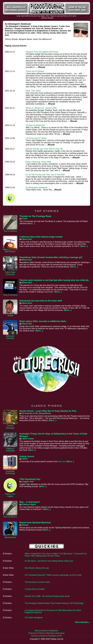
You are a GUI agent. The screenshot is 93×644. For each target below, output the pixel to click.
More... (31, 223)
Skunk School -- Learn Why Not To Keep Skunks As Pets (48, 411)
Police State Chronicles (10, 273)
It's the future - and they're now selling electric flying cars (49, 561)
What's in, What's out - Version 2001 (41, 108)
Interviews (60, 633)
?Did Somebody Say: (30, 479)
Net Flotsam (10, 252)
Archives (35, 636)
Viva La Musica (10, 231)
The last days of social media (37, 582)
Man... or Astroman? (30, 502)
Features (32, 633)
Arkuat (25, 525)
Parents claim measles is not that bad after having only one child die (54, 280)
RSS (60, 636)
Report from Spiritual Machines (35, 523)
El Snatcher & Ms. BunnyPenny (37, 413)
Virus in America (10, 295)
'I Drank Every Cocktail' (35, 589)
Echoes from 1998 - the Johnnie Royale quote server (47, 596)
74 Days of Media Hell (35, 125)
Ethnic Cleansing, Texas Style (38, 162)
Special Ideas (10, 537)
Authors (44, 631)
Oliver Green (28, 439)
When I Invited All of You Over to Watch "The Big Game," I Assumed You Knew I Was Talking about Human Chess (56, 555)
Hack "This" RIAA (33, 91)
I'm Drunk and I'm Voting (36, 138)
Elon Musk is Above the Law (37, 568)
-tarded (10, 315)
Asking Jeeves (27, 456)
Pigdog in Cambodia (10, 450)
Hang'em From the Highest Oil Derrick (42, 52)
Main (37, 631)
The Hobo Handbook (34, 618)
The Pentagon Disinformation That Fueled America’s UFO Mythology (54, 603)
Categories (53, 631)
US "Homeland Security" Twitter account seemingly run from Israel (53, 575)
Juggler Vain (28, 482)
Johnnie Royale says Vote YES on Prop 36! (44, 149)
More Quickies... (83, 622)
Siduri (25, 459)
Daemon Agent (29, 504)
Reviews (50, 633)
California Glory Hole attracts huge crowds (41, 237)
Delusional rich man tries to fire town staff (41, 301)
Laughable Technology (10, 472)
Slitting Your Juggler (10, 495)
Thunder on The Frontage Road (35, 216)
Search (43, 636)
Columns (41, 633)
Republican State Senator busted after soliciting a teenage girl (51, 257)
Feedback (52, 636)
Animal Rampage (10, 427)
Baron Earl (27, 239)
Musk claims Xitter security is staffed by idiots (43, 321)
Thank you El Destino (35, 71)
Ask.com (62, 461)
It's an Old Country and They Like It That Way (45, 175)
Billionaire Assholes (10, 337)
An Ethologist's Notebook (36, 187)
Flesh (25, 219)
